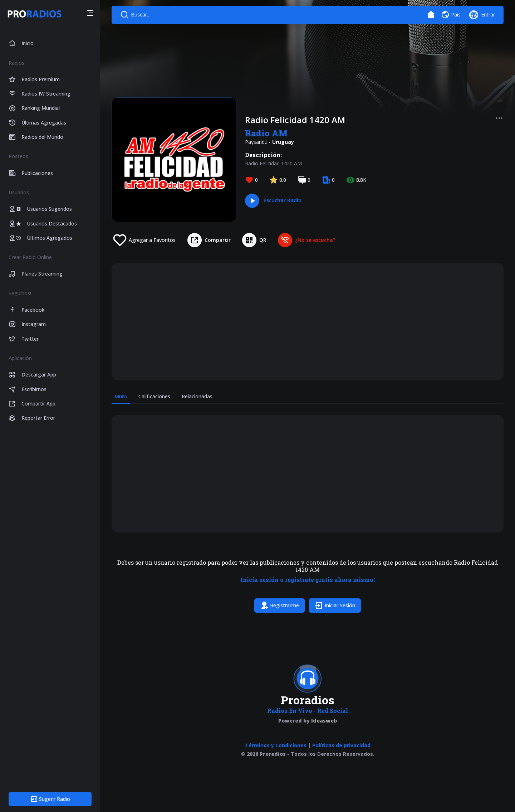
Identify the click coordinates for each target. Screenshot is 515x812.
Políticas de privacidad (341, 745)
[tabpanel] (308, 515)
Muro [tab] (121, 396)
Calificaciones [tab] (154, 396)
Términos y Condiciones (276, 745)
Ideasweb (324, 721)
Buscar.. (140, 14)
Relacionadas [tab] (197, 396)
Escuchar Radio (283, 200)
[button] (90, 14)
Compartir (218, 240)
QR (263, 240)
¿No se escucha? (315, 240)
